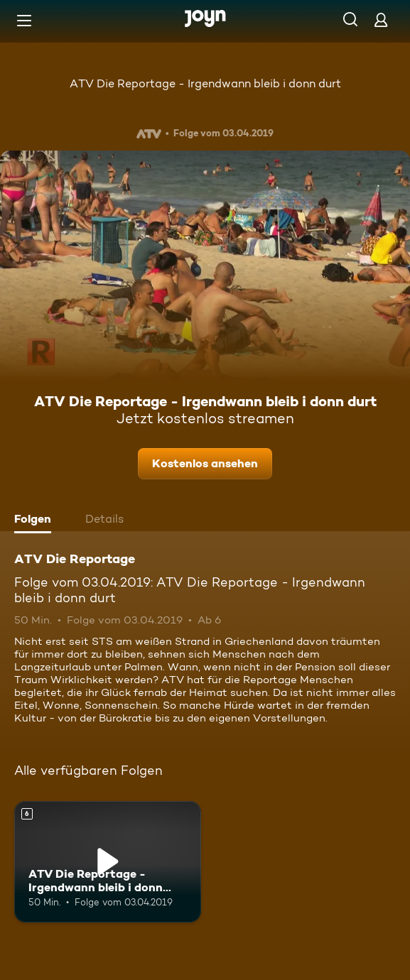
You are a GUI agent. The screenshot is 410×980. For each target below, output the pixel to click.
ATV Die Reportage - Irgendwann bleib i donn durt (205, 83)
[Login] (381, 20)
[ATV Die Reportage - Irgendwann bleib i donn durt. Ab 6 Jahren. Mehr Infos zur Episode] (108, 862)
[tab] (36, 521)
